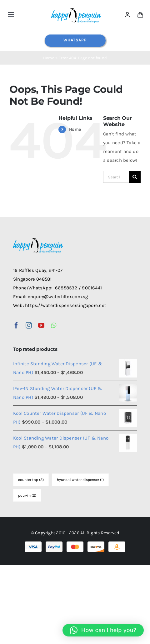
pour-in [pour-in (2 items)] (27, 495)
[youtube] (41, 325)
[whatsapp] (54, 325)
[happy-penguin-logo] (76, 8)
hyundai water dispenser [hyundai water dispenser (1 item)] (80, 480)
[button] (103, 630)
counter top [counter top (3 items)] (31, 480)
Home (49, 58)
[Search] (135, 177)
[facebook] (16, 325)
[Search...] (116, 177)
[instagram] (29, 325)
